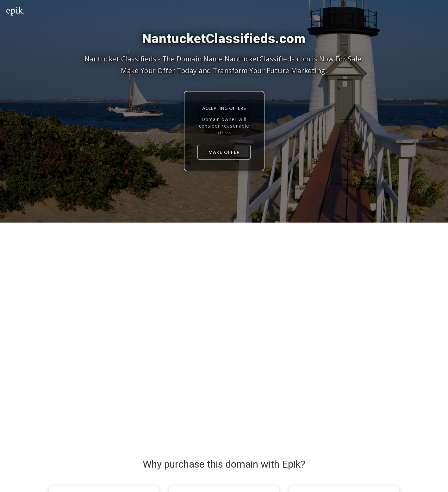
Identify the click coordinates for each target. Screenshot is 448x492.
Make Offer (224, 152)
